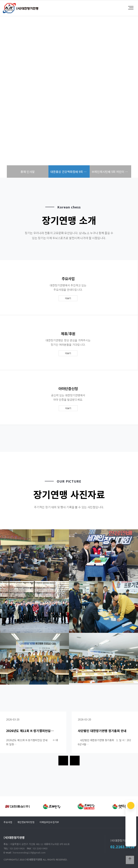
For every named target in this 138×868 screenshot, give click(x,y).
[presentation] (63, 761)
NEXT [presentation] (126, 102)
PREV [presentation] (12, 102)
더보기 (68, 298)
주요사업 (8, 822)
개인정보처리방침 (26, 822)
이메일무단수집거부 (49, 822)
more (69, 124)
